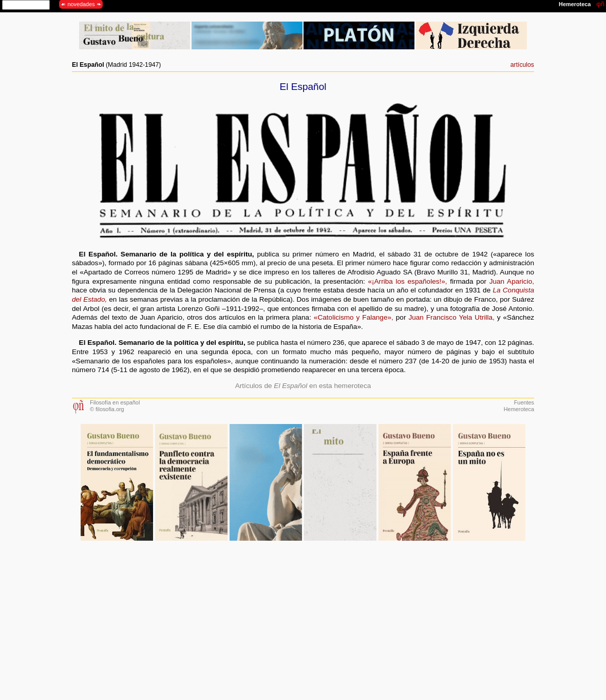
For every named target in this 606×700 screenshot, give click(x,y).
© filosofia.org (107, 409)
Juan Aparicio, (512, 281)
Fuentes (524, 402)
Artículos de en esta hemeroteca (303, 386)
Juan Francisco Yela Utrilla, (451, 317)
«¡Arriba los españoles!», (407, 281)
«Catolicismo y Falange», (354, 317)
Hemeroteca (519, 409)
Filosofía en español (115, 402)
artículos (522, 65)
